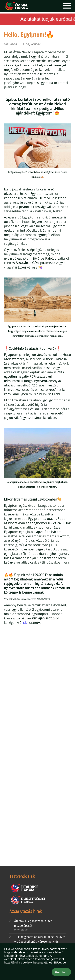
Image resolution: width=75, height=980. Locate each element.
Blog (26, 44)
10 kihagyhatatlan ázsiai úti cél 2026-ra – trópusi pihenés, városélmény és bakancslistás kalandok (40, 941)
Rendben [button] (61, 972)
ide (25, 623)
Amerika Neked (26, 888)
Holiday (35, 44)
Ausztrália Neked (28, 900)
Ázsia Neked (17, 6)
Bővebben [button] (61, 962)
